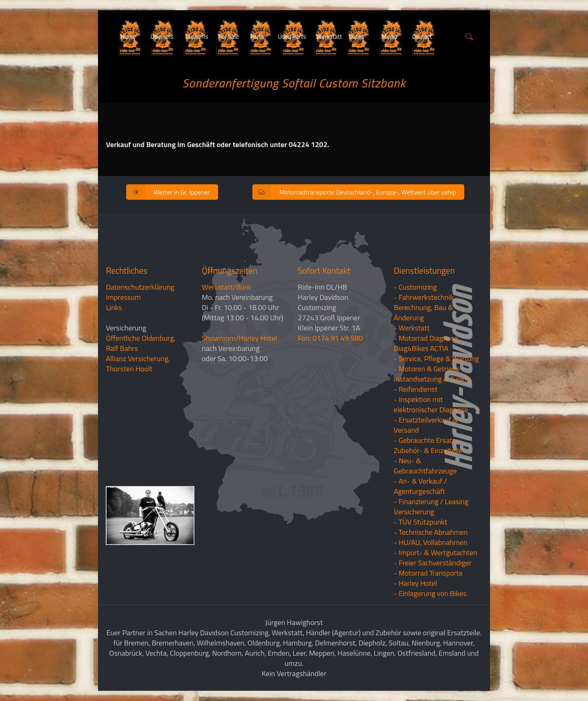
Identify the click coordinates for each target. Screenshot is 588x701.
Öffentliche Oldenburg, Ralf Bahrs (140, 343)
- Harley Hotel (415, 583)
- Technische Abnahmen (431, 532)
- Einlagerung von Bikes (430, 593)
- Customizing (415, 287)
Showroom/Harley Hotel (239, 338)
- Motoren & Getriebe (427, 369)
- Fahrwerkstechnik (424, 297)
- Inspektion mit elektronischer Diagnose (431, 404)
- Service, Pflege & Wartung (436, 358)
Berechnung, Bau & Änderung (423, 313)
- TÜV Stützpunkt (420, 522)
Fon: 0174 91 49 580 (330, 338)
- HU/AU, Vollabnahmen (430, 542)
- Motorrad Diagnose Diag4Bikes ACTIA (426, 343)
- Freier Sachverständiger (433, 563)
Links (114, 307)
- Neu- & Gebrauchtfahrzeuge (425, 466)
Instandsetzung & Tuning (432, 379)
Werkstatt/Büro (226, 287)
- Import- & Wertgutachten (435, 553)
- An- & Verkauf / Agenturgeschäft (420, 486)
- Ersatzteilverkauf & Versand (426, 425)
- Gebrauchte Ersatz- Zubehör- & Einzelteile (428, 445)
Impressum (123, 297)
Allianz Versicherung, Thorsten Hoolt (138, 364)
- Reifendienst (415, 389)
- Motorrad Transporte (428, 573)
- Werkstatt (412, 328)
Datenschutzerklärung (140, 287)
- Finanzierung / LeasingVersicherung (431, 507)
